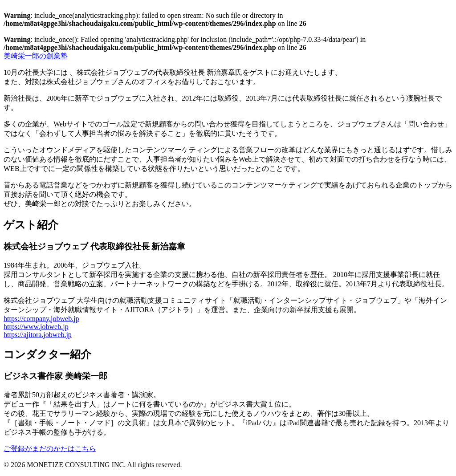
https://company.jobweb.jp (41, 319)
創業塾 (36, 56)
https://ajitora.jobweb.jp (38, 335)
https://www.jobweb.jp (36, 327)
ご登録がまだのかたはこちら (50, 449)
